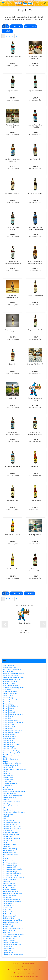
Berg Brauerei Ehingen (10, 686)
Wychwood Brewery (9, 953)
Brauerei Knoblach (9, 712)
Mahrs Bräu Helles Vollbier (13, 228)
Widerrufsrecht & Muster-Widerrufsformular (22, 970)
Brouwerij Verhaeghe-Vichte (12, 753)
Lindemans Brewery (10, 845)
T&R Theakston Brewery (11, 922)
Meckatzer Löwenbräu (10, 853)
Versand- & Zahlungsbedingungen (24, 967)
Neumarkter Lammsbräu (11, 855)
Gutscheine (25, 964)
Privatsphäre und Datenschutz (24, 973)
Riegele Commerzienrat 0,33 (13, 331)
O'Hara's (6, 857)
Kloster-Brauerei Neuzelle (12, 822)
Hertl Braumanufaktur (10, 794)
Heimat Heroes (8, 790)
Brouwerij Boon (8, 741)
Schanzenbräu (8, 898)
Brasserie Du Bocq (9, 696)
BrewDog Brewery (9, 739)
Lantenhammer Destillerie (12, 839)
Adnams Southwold (9, 667)
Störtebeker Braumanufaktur (12, 920)
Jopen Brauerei (8, 810)
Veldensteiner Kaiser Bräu (12, 936)
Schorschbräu (8, 904)
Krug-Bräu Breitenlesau (11, 832)
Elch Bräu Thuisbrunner (11, 759)
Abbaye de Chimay (9, 665)
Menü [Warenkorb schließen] (3, 3)
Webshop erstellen (17, 976)
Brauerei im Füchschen (11, 706)
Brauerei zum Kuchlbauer (11, 733)
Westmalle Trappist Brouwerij (13, 945)
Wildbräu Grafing (9, 949)
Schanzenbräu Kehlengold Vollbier (13, 297)
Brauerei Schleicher (10, 726)
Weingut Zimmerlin (9, 941)
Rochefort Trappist (9, 887)
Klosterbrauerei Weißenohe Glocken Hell (13, 262)
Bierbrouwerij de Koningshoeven (14, 688)
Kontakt (33, 964)
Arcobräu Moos (8, 671)
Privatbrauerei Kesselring (11, 871)
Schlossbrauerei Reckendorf (12, 902)
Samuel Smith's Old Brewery (12, 894)
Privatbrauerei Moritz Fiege (12, 873)
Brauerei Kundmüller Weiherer (13, 714)
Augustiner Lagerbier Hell (13, 126)
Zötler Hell (13, 398)
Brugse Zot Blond (35, 501)
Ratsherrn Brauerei (9, 883)
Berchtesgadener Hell (35, 535)
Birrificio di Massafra (10, 692)
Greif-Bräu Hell (35, 159)
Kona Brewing (8, 830)
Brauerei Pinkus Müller (11, 720)
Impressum (16, 964)
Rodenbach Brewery (10, 890)
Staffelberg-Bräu (9, 918)
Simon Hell (13, 364)
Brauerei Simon (8, 728)
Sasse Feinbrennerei (10, 896)
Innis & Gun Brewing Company (13, 806)
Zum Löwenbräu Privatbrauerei (13, 955)
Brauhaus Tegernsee (10, 737)
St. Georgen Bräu (9, 912)
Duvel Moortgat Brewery (11, 755)
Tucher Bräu (7, 932)
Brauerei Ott (7, 718)
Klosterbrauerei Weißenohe (12, 826)
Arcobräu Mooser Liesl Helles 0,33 (13, 160)
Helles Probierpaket (24, 623)
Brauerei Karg (8, 710)
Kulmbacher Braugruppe (11, 834)
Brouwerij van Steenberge (12, 751)
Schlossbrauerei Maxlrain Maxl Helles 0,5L (13, 433)
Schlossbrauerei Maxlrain (11, 900)
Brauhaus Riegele (9, 735)
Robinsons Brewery (9, 885)
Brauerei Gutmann (9, 702)
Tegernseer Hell (13, 91)
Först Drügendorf (9, 775)
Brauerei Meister (9, 716)
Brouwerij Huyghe (9, 747)
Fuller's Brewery (8, 777)
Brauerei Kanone (9, 708)
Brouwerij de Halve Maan (11, 745)
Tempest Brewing (9, 926)
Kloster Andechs (8, 820)
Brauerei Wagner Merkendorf (13, 731)
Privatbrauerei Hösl (9, 867)
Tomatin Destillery (9, 930)
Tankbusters (7, 924)
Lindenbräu (7, 847)
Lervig (5, 843)
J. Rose (5, 808)
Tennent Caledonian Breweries (13, 928)
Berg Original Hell (13, 501)
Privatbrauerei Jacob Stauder (13, 869)
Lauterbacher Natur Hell (13, 57)
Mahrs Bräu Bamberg (10, 849)
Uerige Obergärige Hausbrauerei (14, 934)
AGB (39, 970)
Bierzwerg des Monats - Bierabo (35, 399)
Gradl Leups (7, 781)
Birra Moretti (7, 690)
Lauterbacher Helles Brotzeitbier (35, 58)
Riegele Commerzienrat (35, 296)
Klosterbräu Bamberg (10, 824)
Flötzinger (6, 771)
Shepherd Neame (9, 906)
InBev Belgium (8, 804)
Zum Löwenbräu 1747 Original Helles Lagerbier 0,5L (35, 228)
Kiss (4, 818)
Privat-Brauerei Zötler (10, 863)
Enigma (6, 761)
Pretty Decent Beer (9, 861)
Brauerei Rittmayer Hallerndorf (13, 722)
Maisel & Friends (9, 851)
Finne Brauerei (8, 767)
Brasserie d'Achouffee (10, 694)
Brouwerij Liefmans (9, 749)
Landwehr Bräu (8, 837)
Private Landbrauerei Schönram (13, 877)
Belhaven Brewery (9, 684)
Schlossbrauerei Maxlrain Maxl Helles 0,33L (35, 433)
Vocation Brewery (9, 938)
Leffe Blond (35, 467)
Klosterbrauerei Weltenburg (12, 828)
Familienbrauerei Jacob (11, 765)
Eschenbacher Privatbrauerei (13, 763)
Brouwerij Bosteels (9, 743)
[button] (4, 26)
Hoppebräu (7, 800)
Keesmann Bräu (8, 814)
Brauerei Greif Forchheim (11, 700)
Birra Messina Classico (13, 535)
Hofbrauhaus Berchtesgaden (12, 796)
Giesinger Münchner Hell (35, 364)
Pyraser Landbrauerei (10, 879)
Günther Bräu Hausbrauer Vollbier (35, 570)
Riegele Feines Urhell (35, 330)
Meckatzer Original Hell (13, 193)
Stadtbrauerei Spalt (10, 916)
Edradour (6, 757)
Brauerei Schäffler (9, 724)
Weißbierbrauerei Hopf (11, 943)
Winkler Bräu (7, 951)
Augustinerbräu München (11, 675)
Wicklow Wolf (7, 947)
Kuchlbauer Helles (13, 569)
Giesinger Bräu (8, 779)
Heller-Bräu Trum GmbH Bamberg (14, 792)
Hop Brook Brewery (9, 798)
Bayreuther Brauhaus (10, 682)
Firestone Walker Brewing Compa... (14, 769)
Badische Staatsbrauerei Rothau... (14, 678)
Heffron (6, 788)
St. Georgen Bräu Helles (13, 467)
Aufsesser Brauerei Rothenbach (13, 673)
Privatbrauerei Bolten (10, 865)
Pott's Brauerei (8, 859)
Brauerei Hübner (9, 704)
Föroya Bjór (7, 773)
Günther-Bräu (8, 786)
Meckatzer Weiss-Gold (35, 193)
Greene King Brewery (10, 784)
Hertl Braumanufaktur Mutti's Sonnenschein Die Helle (35, 262)
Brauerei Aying (8, 698)
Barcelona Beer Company (11, 680)
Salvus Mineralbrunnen (11, 892)
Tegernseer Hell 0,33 (35, 91)
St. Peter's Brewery (9, 914)
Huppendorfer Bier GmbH (11, 802)
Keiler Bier (7, 816)
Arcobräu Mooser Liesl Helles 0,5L (35, 126)
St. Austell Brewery (9, 910)
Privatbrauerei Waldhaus (11, 875)
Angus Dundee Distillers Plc (12, 669)
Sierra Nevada (8, 908)
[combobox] (17, 26)
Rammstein (7, 881)
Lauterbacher (7, 841)
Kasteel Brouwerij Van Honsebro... (14, 812)
